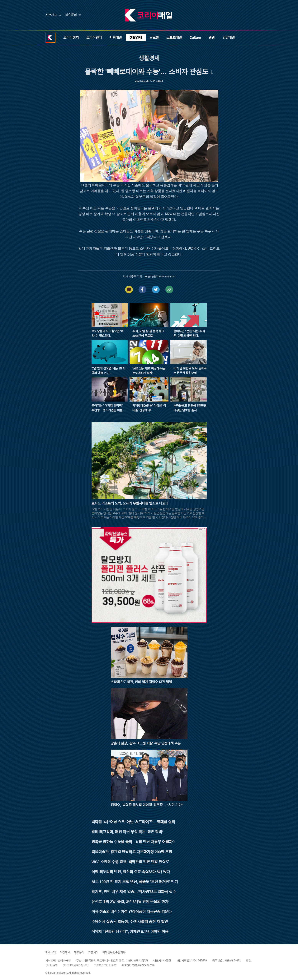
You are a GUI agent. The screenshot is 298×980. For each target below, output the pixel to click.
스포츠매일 (174, 38)
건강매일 (229, 38)
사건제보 (51, 15)
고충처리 (93, 952)
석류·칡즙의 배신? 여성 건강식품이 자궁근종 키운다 (132, 912)
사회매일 (116, 38)
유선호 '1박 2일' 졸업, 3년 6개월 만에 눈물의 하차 (130, 902)
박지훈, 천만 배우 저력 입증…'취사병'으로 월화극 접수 (134, 892)
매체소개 (51, 952)
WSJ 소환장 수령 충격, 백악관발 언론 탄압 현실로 (130, 862)
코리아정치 (71, 38)
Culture (195, 38)
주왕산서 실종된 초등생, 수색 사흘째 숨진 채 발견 (130, 922)
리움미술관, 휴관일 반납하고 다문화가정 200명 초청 (132, 852)
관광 (212, 38)
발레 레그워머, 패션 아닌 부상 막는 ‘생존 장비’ (127, 832)
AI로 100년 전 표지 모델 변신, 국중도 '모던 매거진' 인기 (135, 882)
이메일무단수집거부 (114, 952)
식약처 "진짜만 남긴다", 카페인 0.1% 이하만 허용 (130, 932)
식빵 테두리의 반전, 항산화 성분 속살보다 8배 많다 (131, 872)
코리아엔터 (94, 38)
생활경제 (136, 38)
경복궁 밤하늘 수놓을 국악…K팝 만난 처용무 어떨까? (133, 842)
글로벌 (154, 38)
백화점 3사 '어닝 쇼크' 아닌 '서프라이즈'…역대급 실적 (133, 822)
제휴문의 (71, 15)
